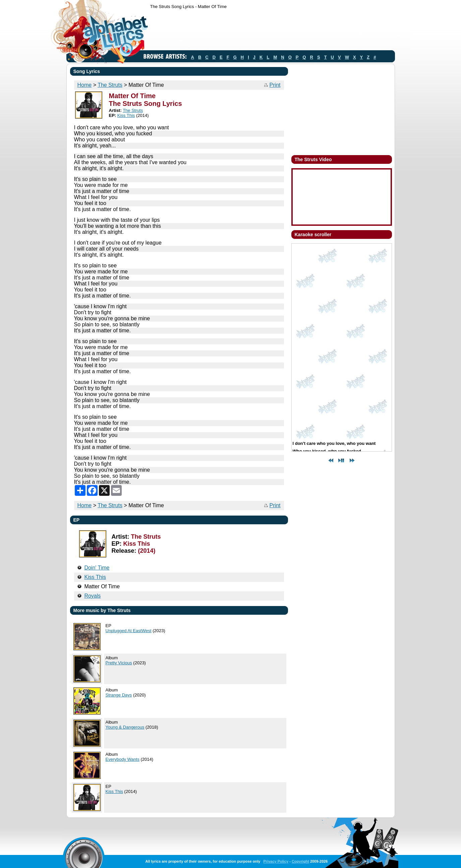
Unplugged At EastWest (129, 631)
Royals (92, 596)
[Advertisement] (272, 31)
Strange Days (119, 695)
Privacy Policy (276, 861)
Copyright (300, 861)
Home (85, 85)
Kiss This (126, 115)
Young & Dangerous (125, 727)
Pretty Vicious (119, 663)
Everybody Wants (123, 759)
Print (275, 85)
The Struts (110, 85)
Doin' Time (97, 568)
